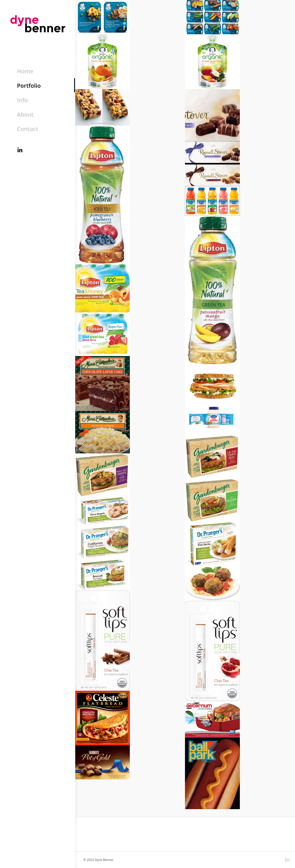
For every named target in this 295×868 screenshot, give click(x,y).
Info (22, 100)
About (25, 114)
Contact (28, 129)
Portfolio (29, 86)
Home (25, 71)
